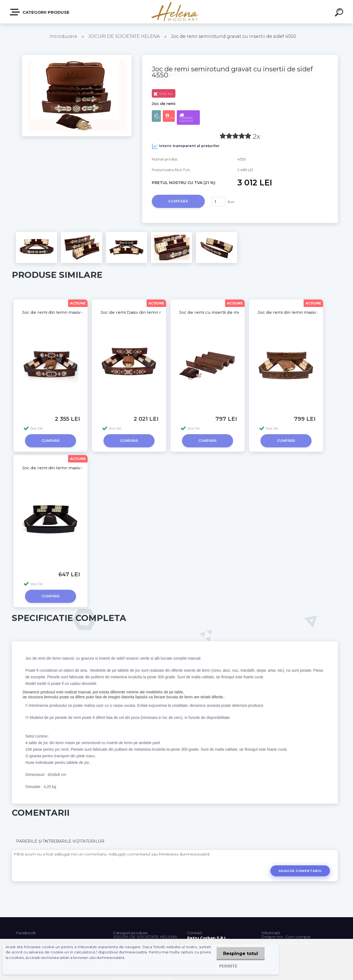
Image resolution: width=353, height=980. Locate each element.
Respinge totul (240, 954)
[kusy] (218, 202)
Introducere (63, 36)
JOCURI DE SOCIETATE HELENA (124, 36)
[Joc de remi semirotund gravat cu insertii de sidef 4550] (77, 57)
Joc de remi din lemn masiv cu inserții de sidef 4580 (77, 312)
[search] (340, 13)
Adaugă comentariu (300, 871)
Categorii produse (40, 12)
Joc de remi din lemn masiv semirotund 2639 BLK (75, 468)
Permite (228, 966)
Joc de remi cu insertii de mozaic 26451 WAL (226, 312)
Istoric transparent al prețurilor (186, 146)
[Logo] (177, 12)
